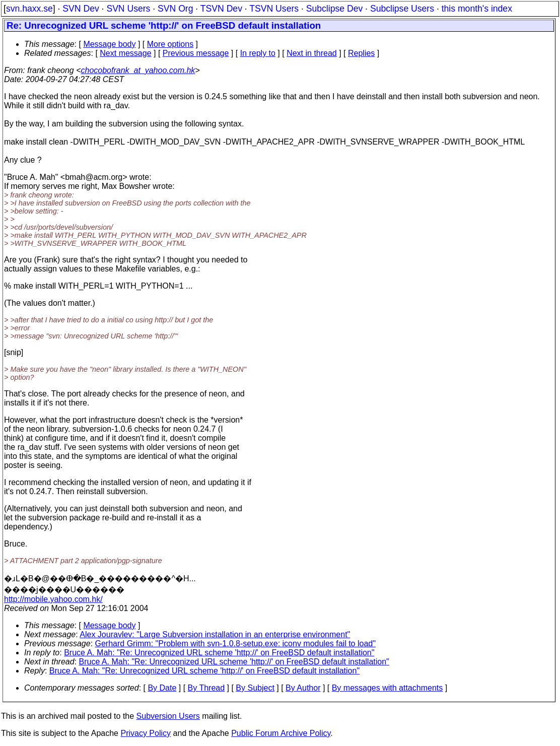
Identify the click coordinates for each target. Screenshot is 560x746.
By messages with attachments (388, 688)
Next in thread (312, 53)
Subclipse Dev (334, 9)
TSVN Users (274, 9)
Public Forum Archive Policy (281, 733)
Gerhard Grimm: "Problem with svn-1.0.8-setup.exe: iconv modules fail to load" (235, 643)
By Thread (206, 688)
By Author (303, 688)
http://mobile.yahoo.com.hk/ (53, 599)
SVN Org (175, 9)
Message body (109, 44)
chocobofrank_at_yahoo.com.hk (138, 70)
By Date (162, 688)
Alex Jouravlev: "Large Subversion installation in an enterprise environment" (215, 634)
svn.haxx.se (29, 9)
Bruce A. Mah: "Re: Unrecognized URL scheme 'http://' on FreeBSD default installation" (219, 653)
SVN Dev (81, 9)
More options (170, 44)
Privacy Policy (146, 733)
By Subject (255, 688)
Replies (361, 53)
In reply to (258, 53)
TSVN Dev (221, 9)
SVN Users (128, 9)
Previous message (196, 53)
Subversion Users (168, 716)
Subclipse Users (402, 9)
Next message (125, 53)
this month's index (477, 9)
